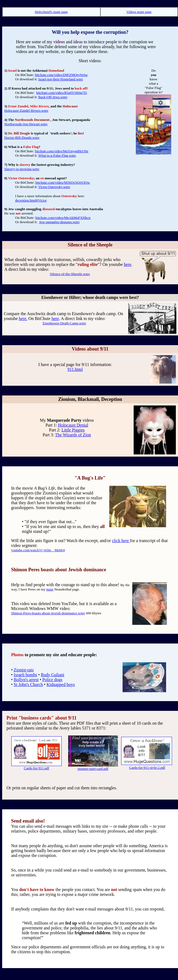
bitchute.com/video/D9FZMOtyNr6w (61, 75)
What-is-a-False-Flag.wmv (57, 155)
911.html (75, 369)
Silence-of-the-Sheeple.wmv (70, 274)
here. (23, 319)
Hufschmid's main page (51, 12)
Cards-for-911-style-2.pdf (147, 768)
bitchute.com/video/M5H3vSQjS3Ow (63, 182)
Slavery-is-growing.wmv (22, 169)
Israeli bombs (26, 675)
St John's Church (28, 684)
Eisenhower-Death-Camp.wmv (64, 323)
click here (121, 541)
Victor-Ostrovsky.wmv (54, 187)
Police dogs (52, 680)
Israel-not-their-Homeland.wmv (61, 79)
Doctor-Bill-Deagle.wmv (22, 138)
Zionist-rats (24, 670)
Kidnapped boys (61, 684)
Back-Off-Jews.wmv (53, 97)
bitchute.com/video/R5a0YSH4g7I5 (62, 93)
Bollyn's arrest (26, 680)
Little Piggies (73, 430)
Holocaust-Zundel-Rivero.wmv (26, 110)
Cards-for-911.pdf (36, 768)
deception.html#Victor (31, 200)
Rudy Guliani (53, 675)
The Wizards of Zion (73, 435)
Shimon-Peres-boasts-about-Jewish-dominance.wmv (48, 613)
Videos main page (139, 12)
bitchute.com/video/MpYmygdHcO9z (62, 151)
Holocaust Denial (73, 425)
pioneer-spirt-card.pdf (93, 769)
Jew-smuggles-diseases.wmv (60, 222)
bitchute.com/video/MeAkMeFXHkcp (63, 218)
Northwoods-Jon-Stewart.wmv (26, 124)
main (50, 589)
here (128, 264)
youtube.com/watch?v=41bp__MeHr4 (38, 550)
